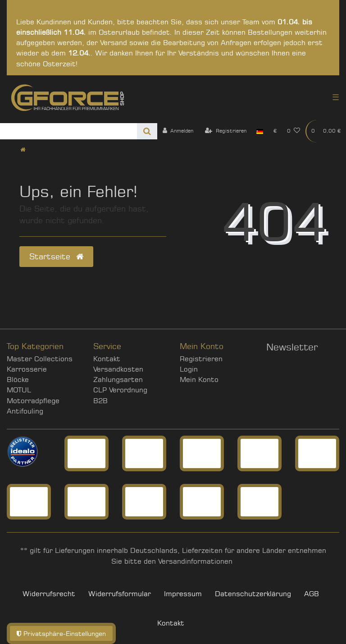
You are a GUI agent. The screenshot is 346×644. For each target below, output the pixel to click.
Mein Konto (199, 379)
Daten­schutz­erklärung (253, 594)
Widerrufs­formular (120, 594)
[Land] (260, 131)
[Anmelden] (178, 131)
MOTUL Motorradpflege (33, 395)
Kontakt (107, 359)
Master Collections (40, 359)
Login (189, 369)
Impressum (183, 594)
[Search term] (68, 131)
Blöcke (18, 379)
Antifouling (25, 411)
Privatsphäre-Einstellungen (61, 633)
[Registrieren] (226, 131)
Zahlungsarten (118, 379)
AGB (312, 594)
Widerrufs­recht (49, 594)
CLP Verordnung (120, 390)
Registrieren (201, 359)
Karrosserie (27, 369)
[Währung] (275, 131)
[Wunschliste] (294, 131)
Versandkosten (118, 369)
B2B (100, 401)
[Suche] (147, 131)
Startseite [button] (56, 256)
